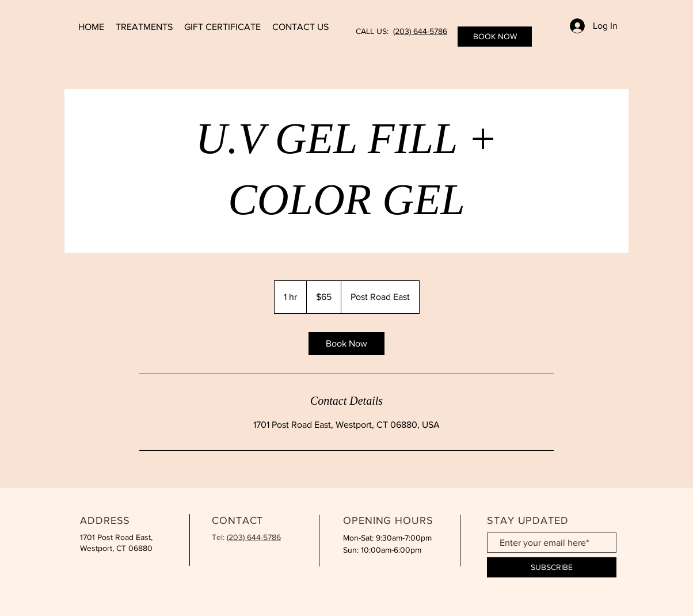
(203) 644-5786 (420, 31)
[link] (346, 344)
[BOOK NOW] (495, 37)
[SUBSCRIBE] (552, 567)
